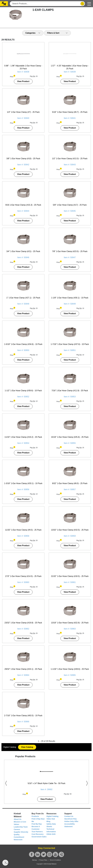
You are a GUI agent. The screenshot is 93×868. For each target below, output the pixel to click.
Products (35, 816)
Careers (17, 829)
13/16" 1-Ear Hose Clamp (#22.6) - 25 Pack (70, 623)
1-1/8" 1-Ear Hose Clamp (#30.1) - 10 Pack (70, 298)
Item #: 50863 (70, 629)
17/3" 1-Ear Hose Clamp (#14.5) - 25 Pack (23, 576)
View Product (23, 81)
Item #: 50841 (70, 118)
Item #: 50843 (70, 165)
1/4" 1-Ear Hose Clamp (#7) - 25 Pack (23, 112)
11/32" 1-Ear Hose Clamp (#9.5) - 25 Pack (23, 530)
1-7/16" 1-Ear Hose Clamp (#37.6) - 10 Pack (70, 344)
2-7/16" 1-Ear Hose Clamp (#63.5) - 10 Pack (23, 716)
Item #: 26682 (47, 789)
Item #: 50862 (23, 629)
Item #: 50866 (23, 722)
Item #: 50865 (70, 675)
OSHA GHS (51, 834)
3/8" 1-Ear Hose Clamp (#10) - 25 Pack (23, 159)
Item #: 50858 (23, 536)
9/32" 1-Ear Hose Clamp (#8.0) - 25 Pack (70, 483)
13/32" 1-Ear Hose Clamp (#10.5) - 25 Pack (70, 530)
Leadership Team (21, 827)
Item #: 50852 (23, 397)
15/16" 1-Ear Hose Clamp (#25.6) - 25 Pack (70, 437)
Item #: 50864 (23, 675)
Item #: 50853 (70, 397)
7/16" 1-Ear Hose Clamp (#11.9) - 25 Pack (70, 391)
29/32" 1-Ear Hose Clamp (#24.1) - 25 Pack (23, 669)
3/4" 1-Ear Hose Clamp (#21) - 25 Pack (23, 251)
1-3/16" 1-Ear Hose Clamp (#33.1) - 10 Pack (23, 483)
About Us (18, 819)
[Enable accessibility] (5, 863)
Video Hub (51, 819)
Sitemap (34, 860)
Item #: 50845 (70, 211)
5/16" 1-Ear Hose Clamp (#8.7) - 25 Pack (70, 112)
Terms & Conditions (55, 860)
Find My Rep (37, 824)
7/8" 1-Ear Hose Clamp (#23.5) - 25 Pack (70, 251)
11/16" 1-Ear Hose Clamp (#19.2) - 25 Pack (23, 437)
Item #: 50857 (70, 489)
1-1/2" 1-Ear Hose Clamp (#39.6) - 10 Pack (23, 391)
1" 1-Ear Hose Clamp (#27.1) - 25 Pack (23, 298)
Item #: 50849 (70, 304)
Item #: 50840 (23, 118)
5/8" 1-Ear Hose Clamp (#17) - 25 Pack (70, 205)
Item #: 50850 (23, 350)
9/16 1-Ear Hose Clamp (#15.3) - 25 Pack (23, 205)
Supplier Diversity (21, 832)
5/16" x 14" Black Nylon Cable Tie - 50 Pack (46, 783)
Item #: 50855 (70, 443)
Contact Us (69, 816)
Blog (48, 821)
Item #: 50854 (23, 443)
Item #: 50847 (70, 257)
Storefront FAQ (70, 819)
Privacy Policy (43, 860)
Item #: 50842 (23, 165)
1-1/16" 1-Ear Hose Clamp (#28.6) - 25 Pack (70, 669)
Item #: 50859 (70, 536)
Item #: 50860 (23, 582)
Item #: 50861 (70, 582)
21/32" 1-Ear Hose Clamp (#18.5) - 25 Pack (70, 576)
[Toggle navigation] (89, 4)
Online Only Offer (71, 821)
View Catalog (27, 747)
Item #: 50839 (70, 72)
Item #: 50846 (23, 257)
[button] (14, 76)
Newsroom (18, 840)
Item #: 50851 (70, 350)
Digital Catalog (53, 816)
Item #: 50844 (23, 211)
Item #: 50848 (23, 304)
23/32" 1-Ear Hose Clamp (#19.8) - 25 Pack (23, 623)
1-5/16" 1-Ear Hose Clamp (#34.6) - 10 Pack (23, 344)
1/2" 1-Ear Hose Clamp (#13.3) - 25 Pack (70, 159)
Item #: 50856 (23, 489)
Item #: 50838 (23, 72)
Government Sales (39, 837)
